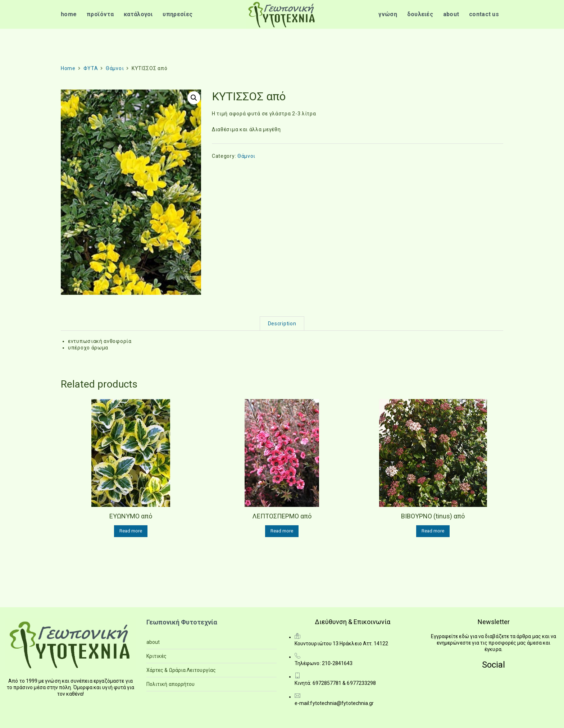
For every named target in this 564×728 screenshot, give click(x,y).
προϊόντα (100, 14)
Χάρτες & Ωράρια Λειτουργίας (181, 670)
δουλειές (420, 14)
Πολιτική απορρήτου (170, 684)
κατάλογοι (138, 14)
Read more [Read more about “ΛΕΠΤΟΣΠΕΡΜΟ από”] (282, 531)
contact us (484, 14)
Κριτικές (157, 656)
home (69, 14)
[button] (194, 98)
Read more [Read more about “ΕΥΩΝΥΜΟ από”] (131, 531)
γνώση (388, 14)
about (451, 14)
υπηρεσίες (178, 14)
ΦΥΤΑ (91, 68)
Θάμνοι (115, 68)
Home (68, 68)
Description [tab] (282, 324)
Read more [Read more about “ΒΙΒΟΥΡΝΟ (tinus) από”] (433, 531)
